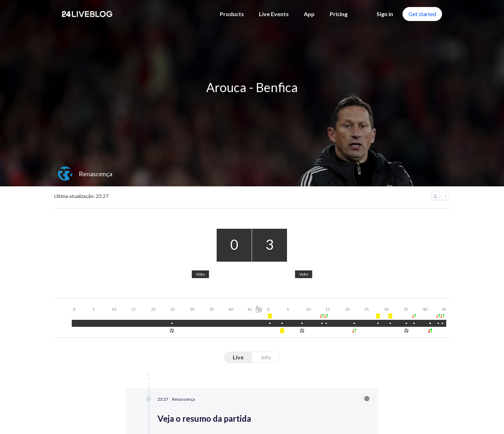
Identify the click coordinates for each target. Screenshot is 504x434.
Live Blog (204, 320)
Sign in (385, 14)
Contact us (88, 343)
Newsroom (207, 342)
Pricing (339, 14)
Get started (422, 14)
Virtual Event (209, 331)
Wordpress (377, 320)
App (309, 14)
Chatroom (206, 365)
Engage (202, 354)
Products (232, 14)
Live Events (274, 14)
